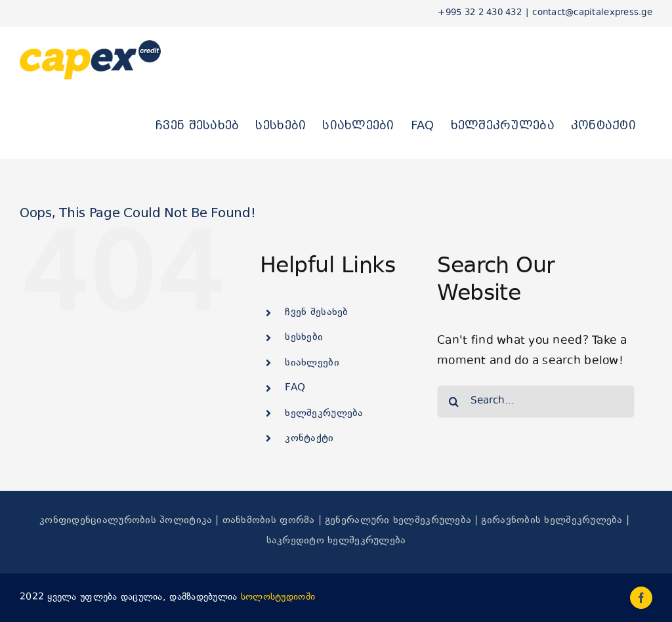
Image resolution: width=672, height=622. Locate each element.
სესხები (304, 338)
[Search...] (536, 402)
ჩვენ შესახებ (316, 313)
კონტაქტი (309, 439)
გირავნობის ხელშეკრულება (552, 521)
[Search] (453, 402)
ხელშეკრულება (324, 414)
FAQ (295, 388)
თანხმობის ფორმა (269, 521)
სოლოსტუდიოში (278, 597)
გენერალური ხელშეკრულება (398, 521)
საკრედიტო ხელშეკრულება (336, 541)
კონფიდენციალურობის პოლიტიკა (126, 521)
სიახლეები (312, 363)
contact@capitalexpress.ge (592, 13)
